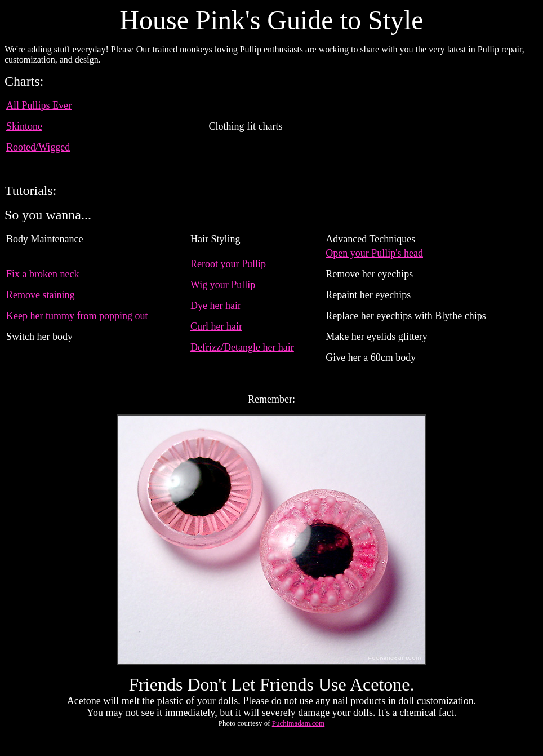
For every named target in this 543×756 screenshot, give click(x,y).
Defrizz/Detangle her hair (242, 347)
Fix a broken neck (43, 274)
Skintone (24, 126)
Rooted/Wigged (38, 147)
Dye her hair (216, 306)
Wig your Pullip (223, 285)
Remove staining (40, 295)
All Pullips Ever (39, 105)
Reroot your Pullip (228, 264)
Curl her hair (216, 326)
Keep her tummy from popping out (77, 316)
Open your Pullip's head (374, 253)
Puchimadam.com (299, 723)
